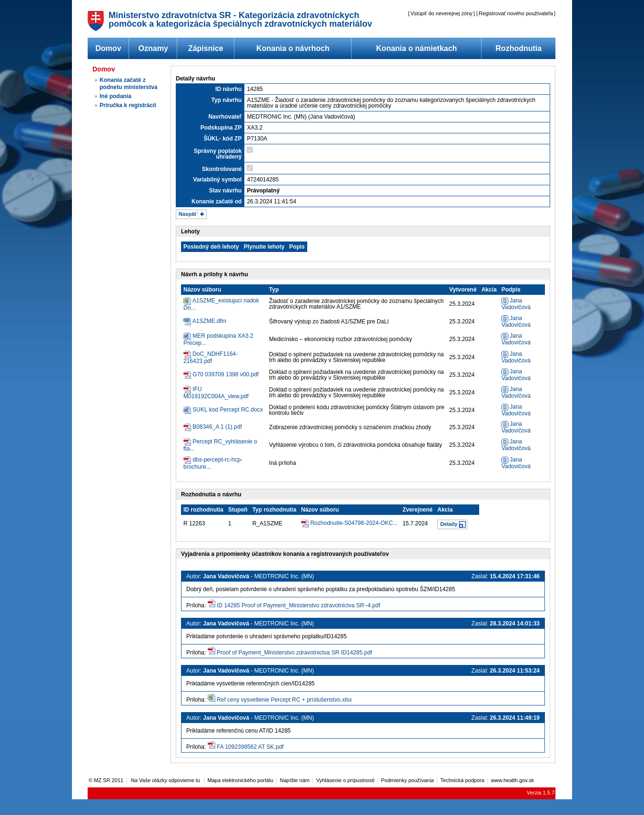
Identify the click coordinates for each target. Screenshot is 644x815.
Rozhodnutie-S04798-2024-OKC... (354, 523)
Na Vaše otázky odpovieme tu (166, 780)
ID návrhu (228, 89)
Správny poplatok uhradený (218, 154)
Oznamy (153, 48)
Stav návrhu (226, 191)
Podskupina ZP (221, 128)
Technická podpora (463, 780)
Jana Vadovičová (516, 304)
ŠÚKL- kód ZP (222, 139)
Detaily (449, 524)
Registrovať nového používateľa (516, 13)
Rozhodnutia (518, 48)
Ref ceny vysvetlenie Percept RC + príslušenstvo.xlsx (284, 700)
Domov (108, 48)
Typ (274, 290)
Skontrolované (222, 169)
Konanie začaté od (216, 201)
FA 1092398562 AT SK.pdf (250, 747)
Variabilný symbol (217, 180)
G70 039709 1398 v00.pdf (226, 374)
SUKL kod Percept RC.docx (228, 410)
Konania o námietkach (417, 48)
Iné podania (116, 96)
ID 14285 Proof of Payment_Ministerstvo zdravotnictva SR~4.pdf (298, 605)
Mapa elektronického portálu (241, 780)
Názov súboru (202, 290)
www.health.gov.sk (513, 780)
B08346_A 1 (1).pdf (217, 427)
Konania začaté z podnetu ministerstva (128, 84)
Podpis (511, 290)
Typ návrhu (227, 100)
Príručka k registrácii (128, 105)
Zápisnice (206, 48)
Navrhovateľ (225, 117)
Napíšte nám (295, 780)
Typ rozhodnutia (274, 510)
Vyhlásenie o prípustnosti (346, 780)
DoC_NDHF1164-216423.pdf (211, 357)
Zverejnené (418, 510)
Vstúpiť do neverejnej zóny (442, 13)
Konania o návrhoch (293, 48)
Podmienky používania (408, 780)
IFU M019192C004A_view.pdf (216, 393)
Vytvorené (463, 290)
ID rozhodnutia (203, 510)
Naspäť (188, 214)
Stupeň (238, 510)
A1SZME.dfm (209, 321)
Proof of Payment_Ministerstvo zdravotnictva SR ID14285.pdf (294, 653)
